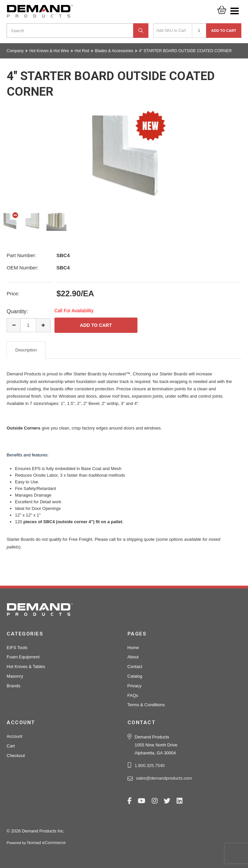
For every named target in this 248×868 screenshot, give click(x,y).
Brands (13, 686)
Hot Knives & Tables (26, 667)
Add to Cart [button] (224, 31)
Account (14, 736)
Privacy (135, 686)
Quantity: (17, 311)
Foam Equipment (23, 657)
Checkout (16, 756)
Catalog (135, 676)
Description (26, 350)
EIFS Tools (17, 648)
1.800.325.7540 (150, 766)
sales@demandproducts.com (164, 778)
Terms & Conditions (146, 705)
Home (133, 648)
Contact (135, 667)
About (133, 657)
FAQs (133, 695)
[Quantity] (199, 31)
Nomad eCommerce (46, 843)
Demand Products (40, 13)
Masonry (15, 676)
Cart (11, 746)
